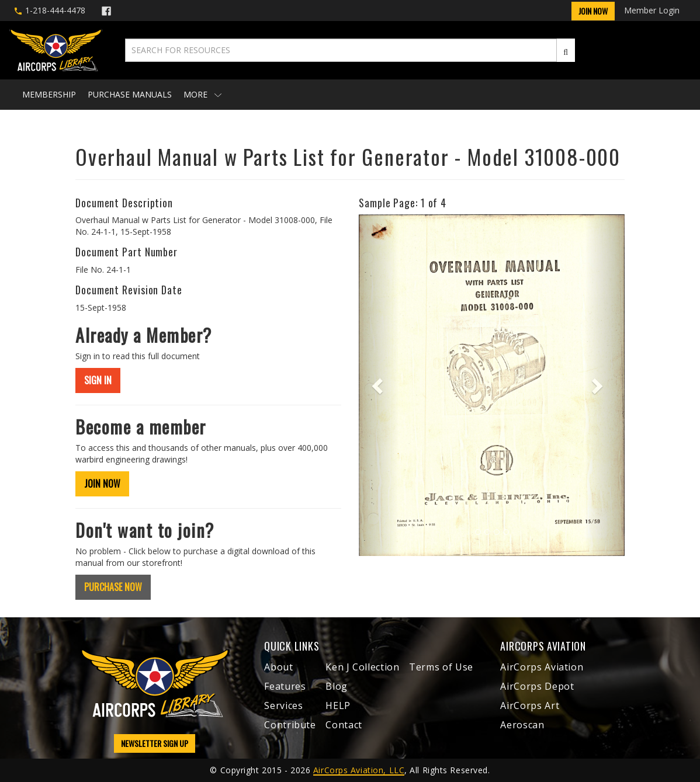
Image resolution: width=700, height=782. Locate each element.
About (278, 667)
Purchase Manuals (130, 94)
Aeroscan (522, 725)
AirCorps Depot (537, 686)
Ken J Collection (362, 667)
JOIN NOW (102, 484)
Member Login (652, 10)
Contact (344, 725)
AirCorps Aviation (542, 667)
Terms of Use (441, 667)
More (202, 94)
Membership (49, 94)
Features (285, 686)
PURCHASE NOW (113, 587)
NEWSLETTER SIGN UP (155, 743)
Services (283, 705)
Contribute (290, 725)
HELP (338, 705)
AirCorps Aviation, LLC (359, 770)
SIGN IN (98, 380)
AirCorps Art (530, 705)
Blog (337, 686)
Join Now (593, 11)
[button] (379, 385)
